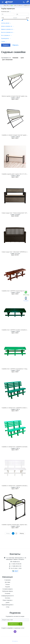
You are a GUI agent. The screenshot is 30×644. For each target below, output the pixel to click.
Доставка (7, 582)
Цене (22, 58)
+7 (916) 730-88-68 (16, 5)
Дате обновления (7, 60)
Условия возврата (8, 589)
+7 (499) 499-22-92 (6, 5)
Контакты (8, 598)
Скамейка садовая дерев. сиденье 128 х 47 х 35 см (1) (15, 174)
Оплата (8, 584)
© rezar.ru (15, 641)
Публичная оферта (8, 591)
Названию (16, 58)
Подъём (7, 587)
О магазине (8, 580)
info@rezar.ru (26, 5)
